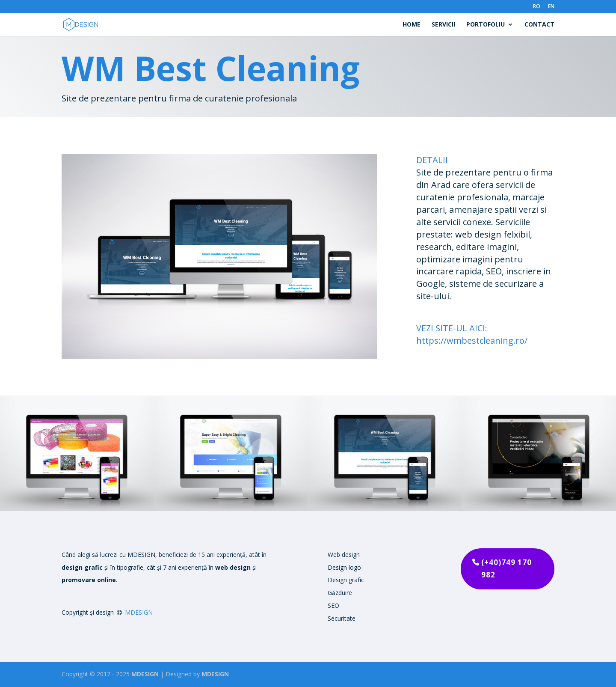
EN (551, 7)
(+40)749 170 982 (506, 568)
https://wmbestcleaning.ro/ (472, 341)
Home (412, 25)
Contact (539, 25)
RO (537, 7)
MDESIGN (139, 612)
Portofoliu (486, 25)
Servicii (443, 25)
